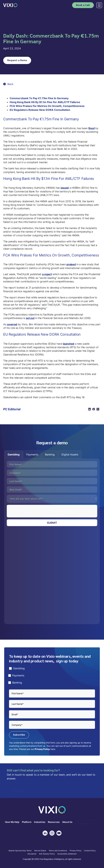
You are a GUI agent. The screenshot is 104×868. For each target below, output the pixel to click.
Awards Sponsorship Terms (20, 851)
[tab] (14, 454)
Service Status (40, 851)
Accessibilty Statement (67, 854)
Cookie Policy (90, 851)
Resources (54, 822)
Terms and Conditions (58, 851)
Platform (27, 822)
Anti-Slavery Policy (47, 854)
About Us (67, 822)
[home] (10, 5)
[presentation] (31, 511)
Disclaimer (32, 854)
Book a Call (83, 5)
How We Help (12, 822)
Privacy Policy (42, 749)
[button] (99, 5)
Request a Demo (17, 60)
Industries (40, 822)
